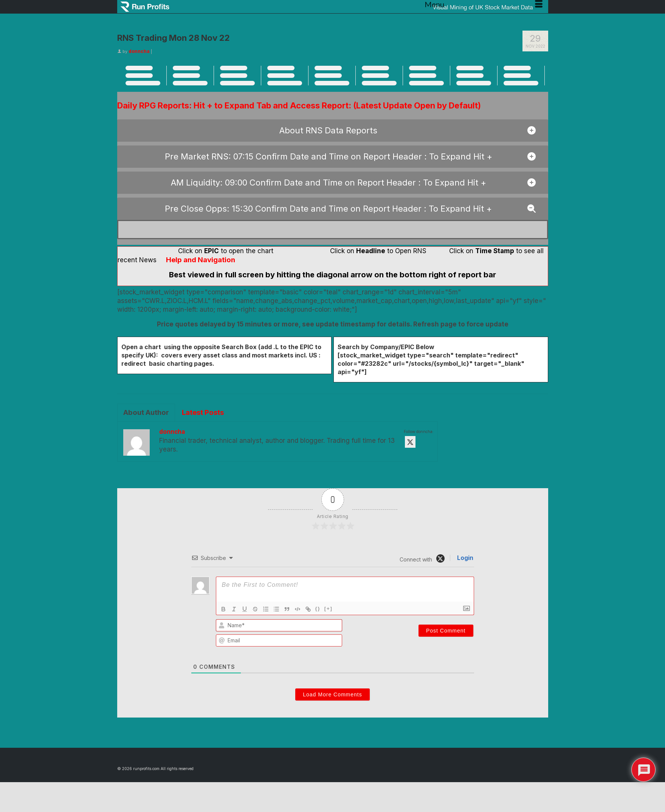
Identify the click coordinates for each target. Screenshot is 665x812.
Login (464, 558)
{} (318, 609)
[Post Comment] (446, 631)
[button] (333, 131)
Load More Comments (332, 694)
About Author (146, 412)
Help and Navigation (201, 260)
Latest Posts (203, 412)
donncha (139, 51)
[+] (329, 609)
